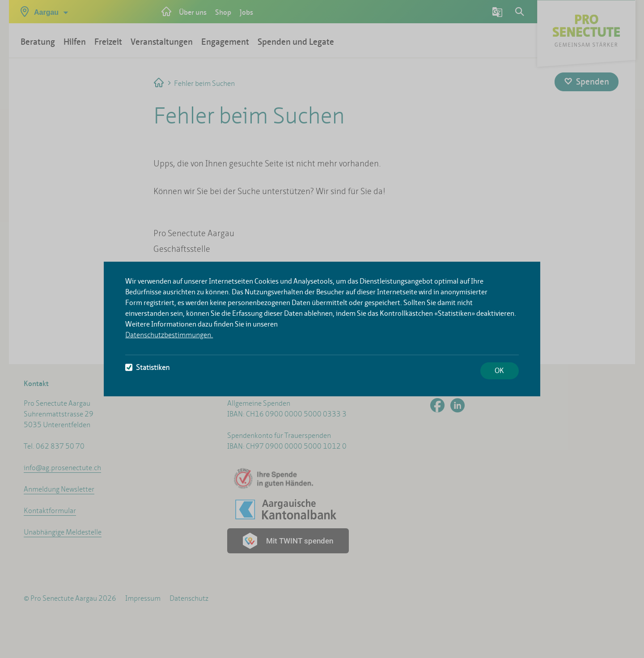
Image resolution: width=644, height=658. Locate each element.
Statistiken (147, 367)
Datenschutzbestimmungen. (169, 335)
